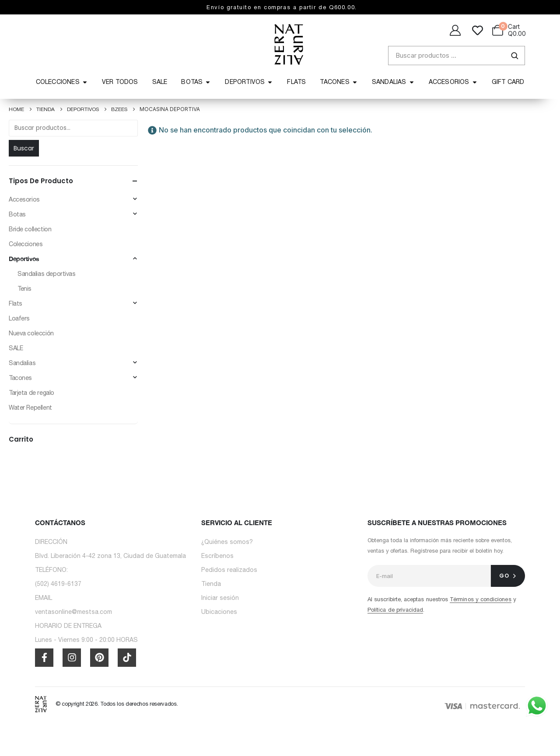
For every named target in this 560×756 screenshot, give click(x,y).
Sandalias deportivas (47, 274)
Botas (17, 214)
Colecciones (26, 244)
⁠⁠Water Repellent (30, 408)
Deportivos (24, 259)
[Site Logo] (41, 704)
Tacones (20, 378)
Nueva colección (31, 333)
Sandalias (22, 363)
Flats (16, 303)
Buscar (24, 148)
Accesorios (24, 199)
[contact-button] (508, 576)
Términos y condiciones (480, 599)
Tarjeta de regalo (31, 393)
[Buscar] (514, 56)
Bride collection (30, 229)
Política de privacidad (395, 610)
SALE (16, 348)
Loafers (19, 318)
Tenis (24, 289)
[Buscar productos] (457, 56)
